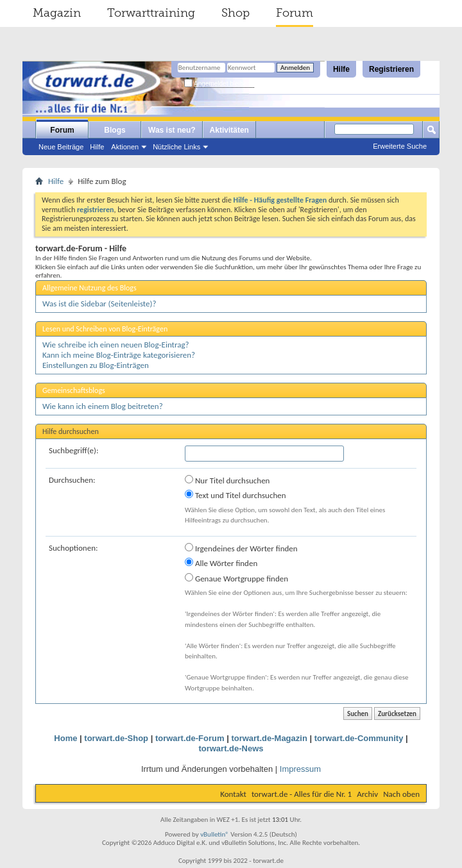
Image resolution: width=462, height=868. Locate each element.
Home (65, 738)
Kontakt (233, 794)
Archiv (367, 794)
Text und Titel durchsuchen (235, 495)
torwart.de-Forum (190, 738)
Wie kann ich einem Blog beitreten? (103, 406)
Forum (295, 13)
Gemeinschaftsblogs (74, 390)
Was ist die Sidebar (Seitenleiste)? (99, 304)
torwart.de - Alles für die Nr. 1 (302, 794)
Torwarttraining (151, 13)
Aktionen (125, 147)
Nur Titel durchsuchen (227, 480)
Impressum (300, 769)
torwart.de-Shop (116, 738)
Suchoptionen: (73, 548)
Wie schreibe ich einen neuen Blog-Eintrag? (116, 345)
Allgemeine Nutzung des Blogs (90, 288)
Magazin (57, 13)
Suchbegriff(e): (73, 450)
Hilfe (341, 69)
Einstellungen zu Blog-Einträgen (96, 365)
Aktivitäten (229, 130)
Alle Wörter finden (221, 563)
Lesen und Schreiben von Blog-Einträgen (105, 329)
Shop (235, 13)
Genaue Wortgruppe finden (236, 578)
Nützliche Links (176, 147)
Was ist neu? (172, 130)
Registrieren (391, 69)
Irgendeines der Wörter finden (241, 548)
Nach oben (401, 794)
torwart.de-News (231, 748)
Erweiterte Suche (400, 146)
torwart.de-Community (359, 738)
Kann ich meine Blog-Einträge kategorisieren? (119, 355)
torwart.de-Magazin (269, 738)
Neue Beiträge (61, 147)
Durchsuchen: (72, 480)
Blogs (115, 130)
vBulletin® (215, 834)
